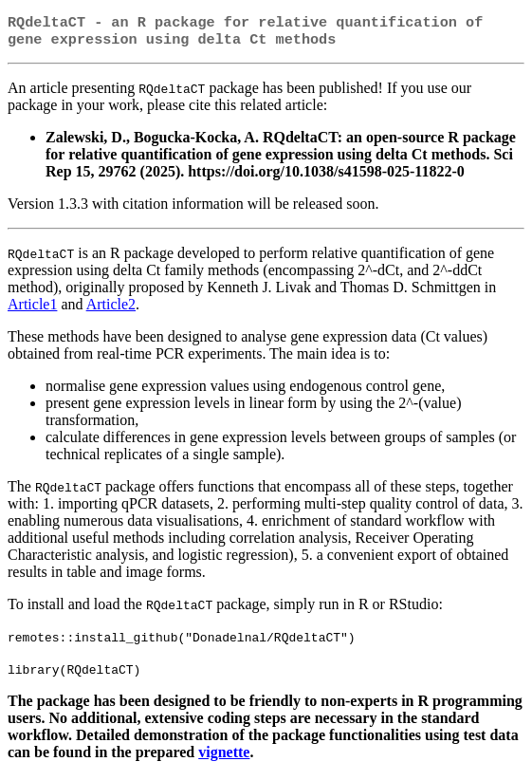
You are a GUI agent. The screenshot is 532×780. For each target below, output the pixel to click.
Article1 (32, 308)
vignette (224, 756)
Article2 (111, 308)
